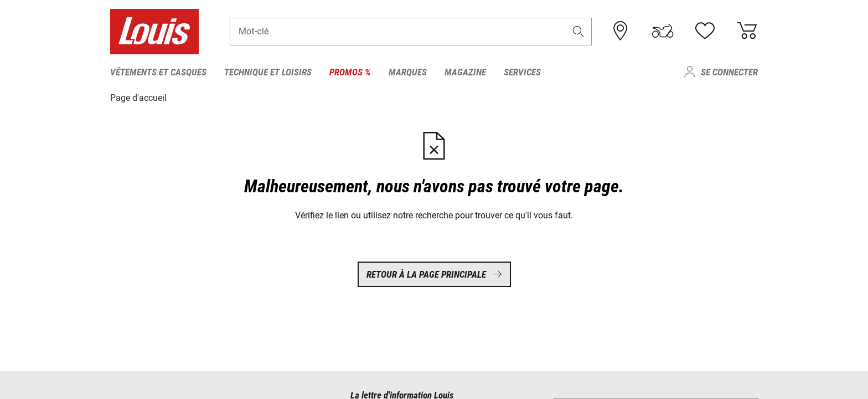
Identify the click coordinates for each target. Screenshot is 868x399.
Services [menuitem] (522, 72)
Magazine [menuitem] (465, 72)
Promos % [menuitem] (350, 72)
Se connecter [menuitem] (729, 72)
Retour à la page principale (434, 274)
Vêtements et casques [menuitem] (158, 72)
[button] (578, 31)
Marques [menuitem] (408, 72)
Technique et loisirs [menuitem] (268, 72)
